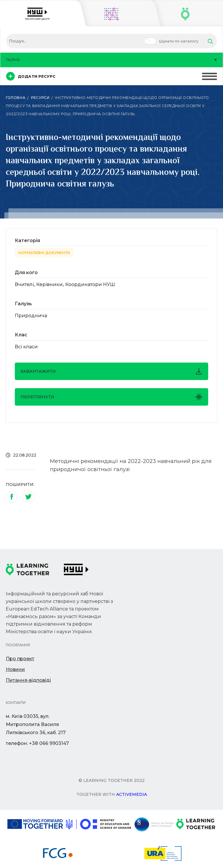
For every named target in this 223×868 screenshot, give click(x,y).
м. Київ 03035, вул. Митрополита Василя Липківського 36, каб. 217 (36, 724)
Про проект (20, 659)
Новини (15, 669)
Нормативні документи (44, 253)
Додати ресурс (31, 76)
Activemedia (132, 794)
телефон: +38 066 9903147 (37, 743)
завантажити (111, 371)
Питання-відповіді (28, 680)
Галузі (111, 60)
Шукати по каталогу (179, 41)
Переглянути (111, 397)
